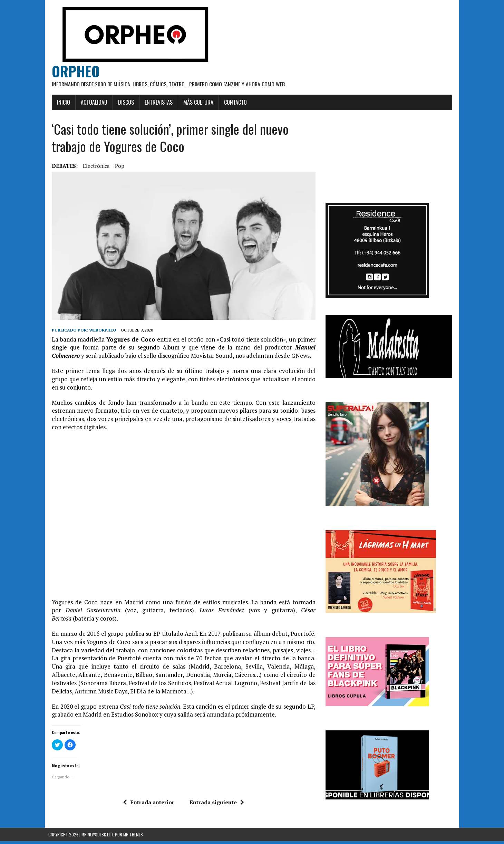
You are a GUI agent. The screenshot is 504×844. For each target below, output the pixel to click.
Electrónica (93, 166)
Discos (123, 102)
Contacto (232, 102)
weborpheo (99, 333)
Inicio (60, 102)
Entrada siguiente (216, 805)
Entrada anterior (148, 805)
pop (116, 166)
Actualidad (91, 102)
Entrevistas (155, 102)
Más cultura (195, 102)
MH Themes (133, 837)
